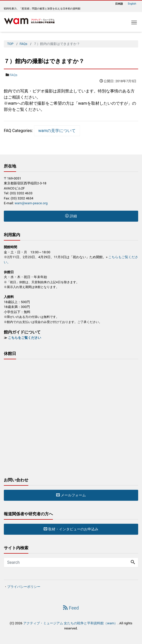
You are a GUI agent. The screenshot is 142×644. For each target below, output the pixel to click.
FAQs (14, 75)
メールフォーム (71, 495)
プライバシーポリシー (24, 587)
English (132, 4)
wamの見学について (57, 131)
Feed (71, 608)
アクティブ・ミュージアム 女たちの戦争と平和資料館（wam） (70, 623)
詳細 (71, 216)
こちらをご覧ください (25, 338)
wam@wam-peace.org (31, 203)
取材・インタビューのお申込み (71, 529)
